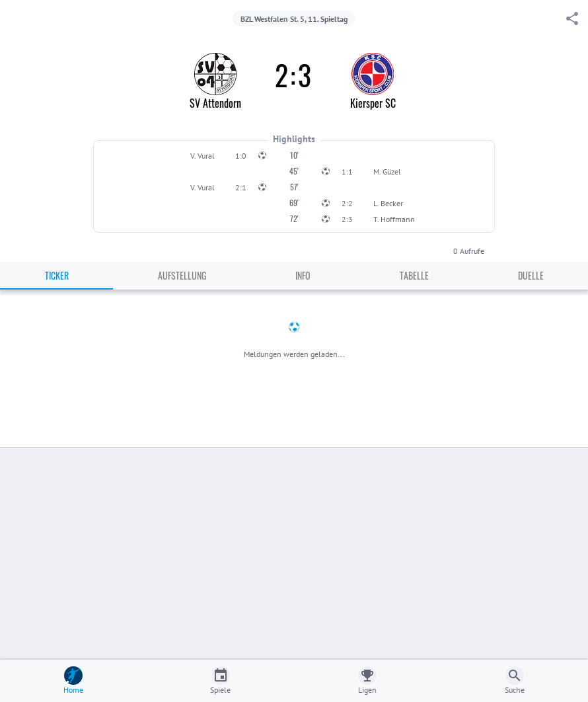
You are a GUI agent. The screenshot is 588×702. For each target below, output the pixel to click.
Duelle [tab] (531, 275)
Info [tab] (303, 275)
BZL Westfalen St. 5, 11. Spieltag (294, 19)
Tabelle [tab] (414, 275)
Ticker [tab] (57, 275)
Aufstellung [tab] (182, 275)
